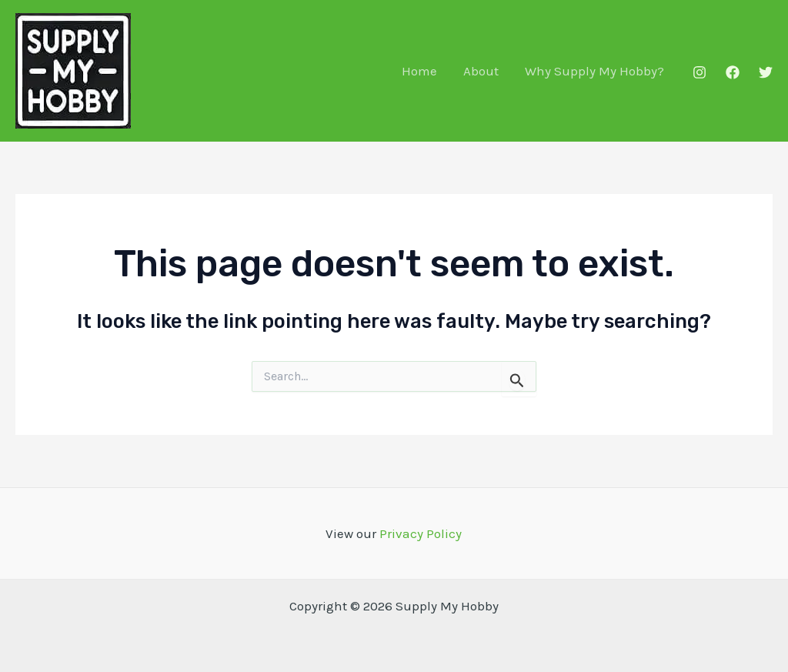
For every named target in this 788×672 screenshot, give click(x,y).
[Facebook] (733, 72)
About (481, 71)
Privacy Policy (421, 533)
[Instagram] (700, 72)
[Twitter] (766, 72)
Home (419, 71)
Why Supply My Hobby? (594, 71)
